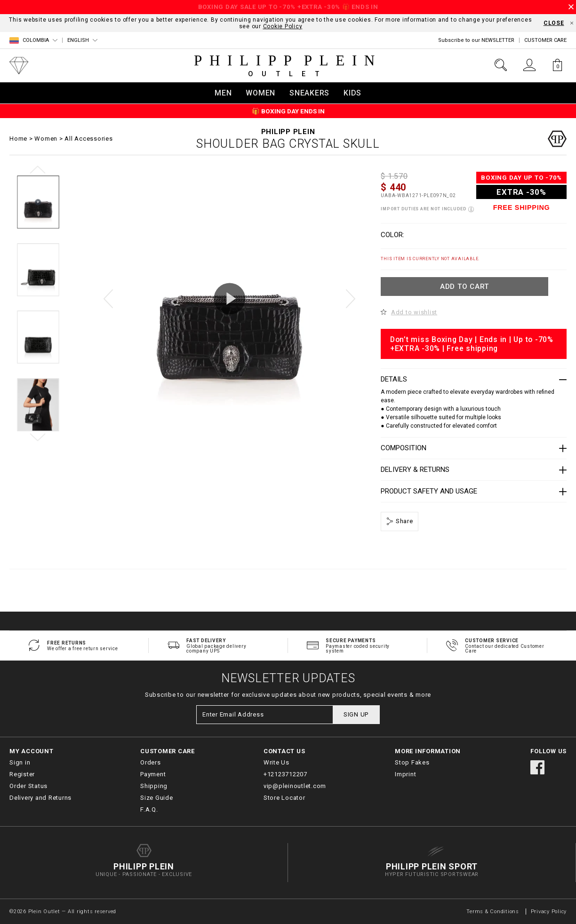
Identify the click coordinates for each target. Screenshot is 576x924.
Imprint (405, 774)
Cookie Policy (283, 26)
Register (22, 774)
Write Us (276, 762)
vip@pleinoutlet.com (295, 786)
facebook (537, 767)
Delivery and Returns (40, 798)
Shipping (154, 786)
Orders (151, 762)
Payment (153, 774)
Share (404, 521)
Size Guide (157, 798)
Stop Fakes (412, 762)
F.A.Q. (149, 809)
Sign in (20, 762)
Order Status (28, 786)
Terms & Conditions (493, 912)
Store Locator (284, 798)
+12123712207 (285, 774)
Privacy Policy (549, 912)
